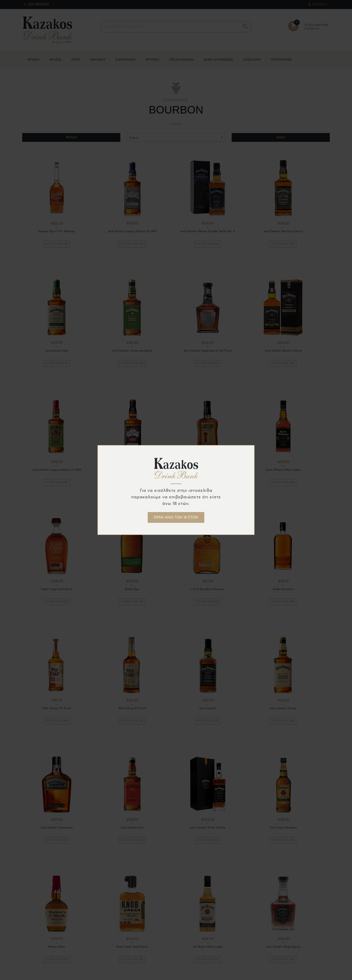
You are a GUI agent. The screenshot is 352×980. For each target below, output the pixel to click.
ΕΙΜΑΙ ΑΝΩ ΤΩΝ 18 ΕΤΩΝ (176, 517)
